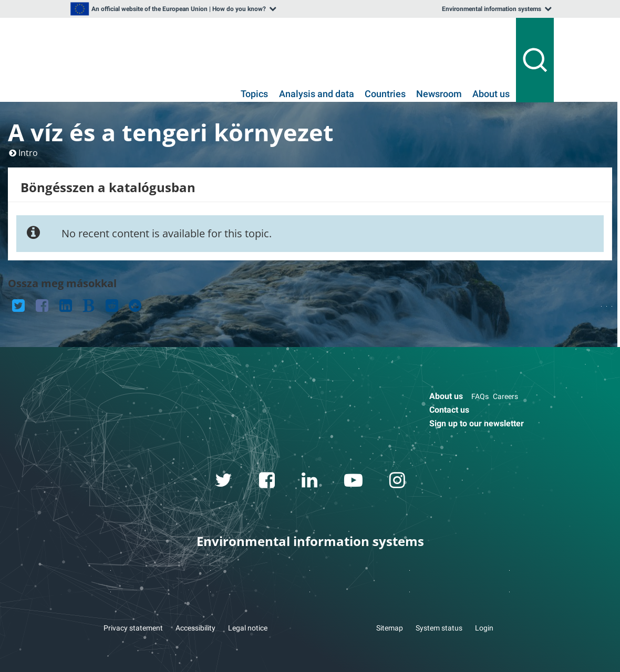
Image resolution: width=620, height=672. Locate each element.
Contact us (449, 410)
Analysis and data (317, 94)
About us (491, 94)
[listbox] (172, 9)
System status (439, 628)
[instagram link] (397, 482)
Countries (385, 94)
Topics (254, 94)
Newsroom (439, 94)
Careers (505, 396)
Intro (28, 153)
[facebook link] (267, 482)
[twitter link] (224, 482)
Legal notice (248, 628)
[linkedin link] (310, 482)
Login (484, 628)
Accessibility (195, 628)
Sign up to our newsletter (477, 423)
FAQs (480, 396)
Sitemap (390, 628)
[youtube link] (354, 482)
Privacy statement (133, 628)
